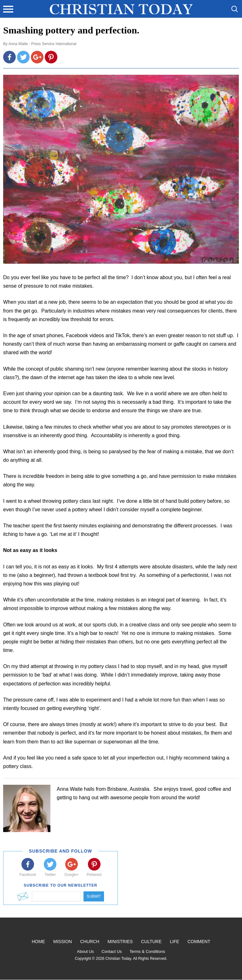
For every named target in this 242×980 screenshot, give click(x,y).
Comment (199, 942)
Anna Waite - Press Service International (43, 44)
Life (175, 942)
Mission (63, 942)
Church (90, 942)
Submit (94, 896)
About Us (85, 951)
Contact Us (112, 951)
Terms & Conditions (147, 951)
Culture (151, 942)
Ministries (120, 942)
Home (38, 942)
